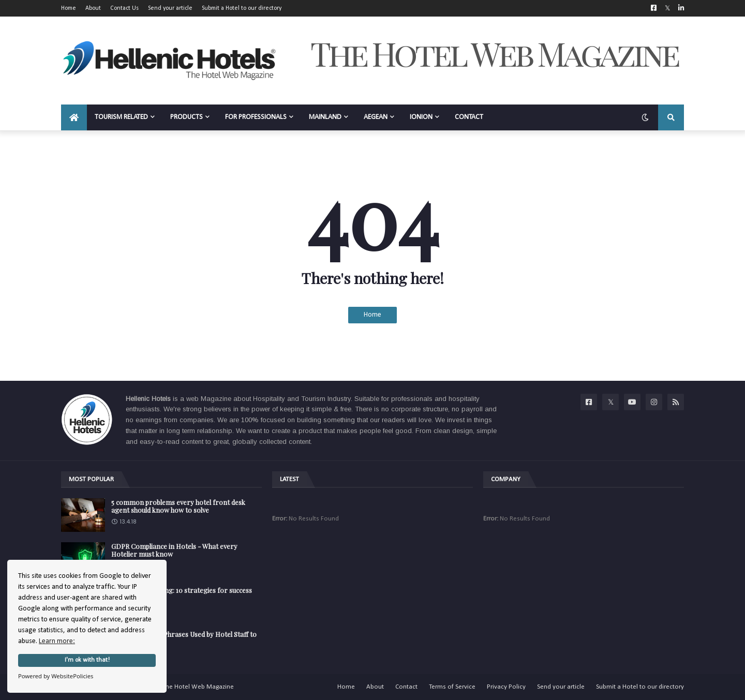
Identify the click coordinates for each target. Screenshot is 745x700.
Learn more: (57, 641)
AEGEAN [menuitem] (376, 117)
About (93, 8)
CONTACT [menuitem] (469, 117)
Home (69, 8)
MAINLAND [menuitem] (325, 117)
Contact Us (124, 8)
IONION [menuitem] (421, 117)
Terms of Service (452, 687)
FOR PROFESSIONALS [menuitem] (256, 117)
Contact (406, 687)
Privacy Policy (506, 687)
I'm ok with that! (87, 660)
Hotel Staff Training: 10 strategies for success (182, 590)
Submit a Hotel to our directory (242, 8)
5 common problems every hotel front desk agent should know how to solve (178, 506)
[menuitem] (74, 117)
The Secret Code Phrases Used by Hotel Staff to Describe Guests (184, 638)
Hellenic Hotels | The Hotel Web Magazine (173, 687)
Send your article (170, 8)
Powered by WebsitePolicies (56, 676)
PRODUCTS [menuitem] (187, 117)
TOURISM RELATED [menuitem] (121, 117)
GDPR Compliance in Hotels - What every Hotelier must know (174, 550)
